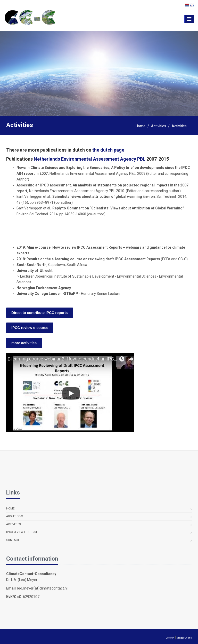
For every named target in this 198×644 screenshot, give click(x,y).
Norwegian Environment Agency (44, 288)
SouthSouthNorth (31, 265)
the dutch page (108, 150)
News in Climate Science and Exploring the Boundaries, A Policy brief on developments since (96, 168)
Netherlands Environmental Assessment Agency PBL (90, 159)
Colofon (170, 638)
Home (141, 126)
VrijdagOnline (184, 638)
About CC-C (14, 516)
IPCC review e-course (22, 532)
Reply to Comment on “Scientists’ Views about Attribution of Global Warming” (118, 208)
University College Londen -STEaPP (48, 294)
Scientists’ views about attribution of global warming (98, 197)
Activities (159, 126)
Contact (13, 540)
